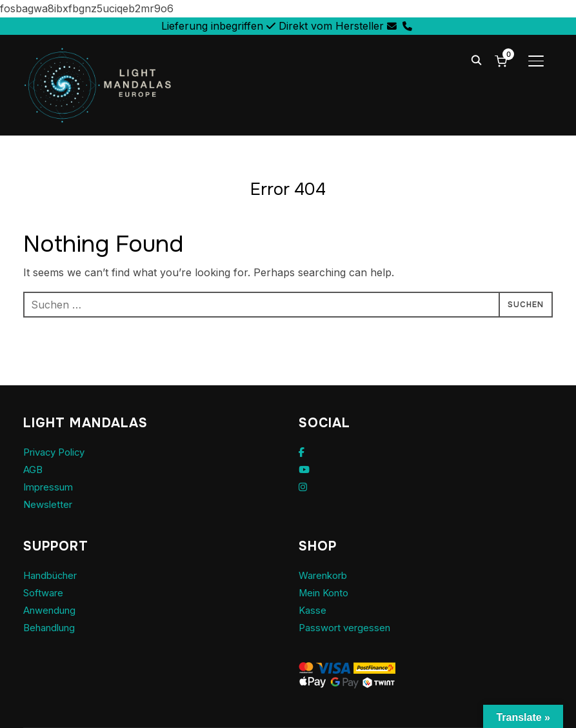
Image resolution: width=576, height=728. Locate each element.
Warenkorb (326, 575)
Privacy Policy (58, 452)
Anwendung (53, 610)
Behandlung (53, 627)
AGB (34, 469)
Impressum (51, 487)
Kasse (313, 610)
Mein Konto (327, 592)
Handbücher (54, 575)
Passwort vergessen (348, 627)
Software (45, 592)
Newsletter (50, 504)
